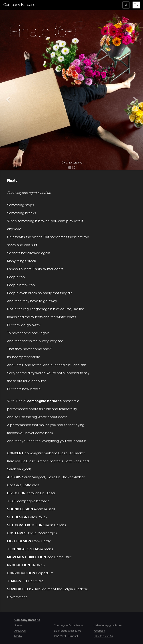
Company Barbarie (19, 5)
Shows (18, 625)
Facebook (99, 631)
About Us (20, 631)
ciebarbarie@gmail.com (108, 625)
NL (126, 5)
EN (136, 5)
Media (18, 636)
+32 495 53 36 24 (103, 636)
